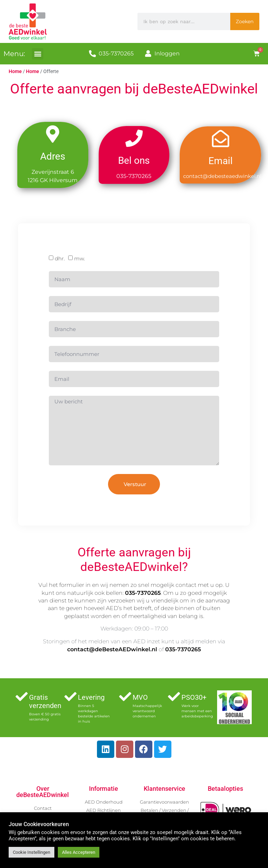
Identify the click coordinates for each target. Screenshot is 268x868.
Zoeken (245, 21)
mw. (79, 261)
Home (15, 71)
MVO (140, 697)
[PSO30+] (174, 696)
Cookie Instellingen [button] (32, 852)
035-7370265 (143, 593)
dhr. (60, 261)
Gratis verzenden (45, 701)
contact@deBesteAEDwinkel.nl (112, 649)
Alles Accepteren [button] (79, 852)
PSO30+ (194, 697)
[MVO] (125, 696)
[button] (38, 54)
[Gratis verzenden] (22, 696)
